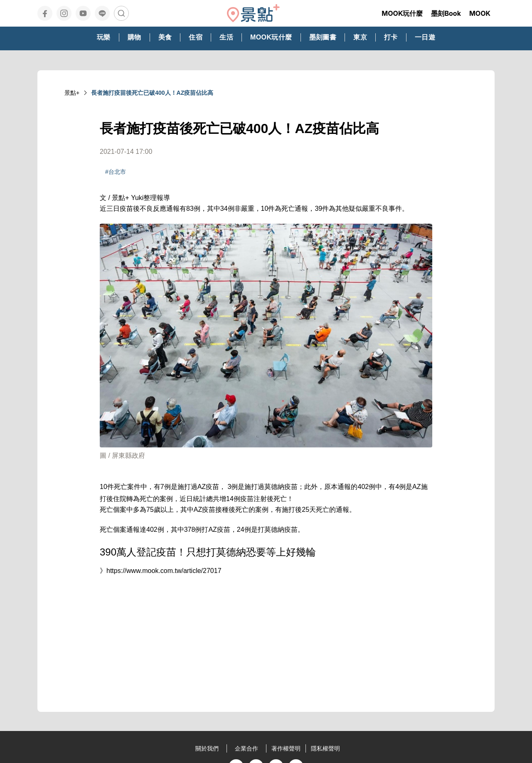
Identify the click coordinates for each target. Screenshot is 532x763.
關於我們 (207, 748)
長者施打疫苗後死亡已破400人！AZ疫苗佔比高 (152, 93)
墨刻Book (446, 13)
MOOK (480, 13)
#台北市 (116, 172)
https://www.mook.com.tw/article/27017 (164, 571)
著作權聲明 (286, 748)
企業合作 (246, 748)
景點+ (72, 93)
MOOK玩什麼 (402, 13)
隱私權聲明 (325, 748)
